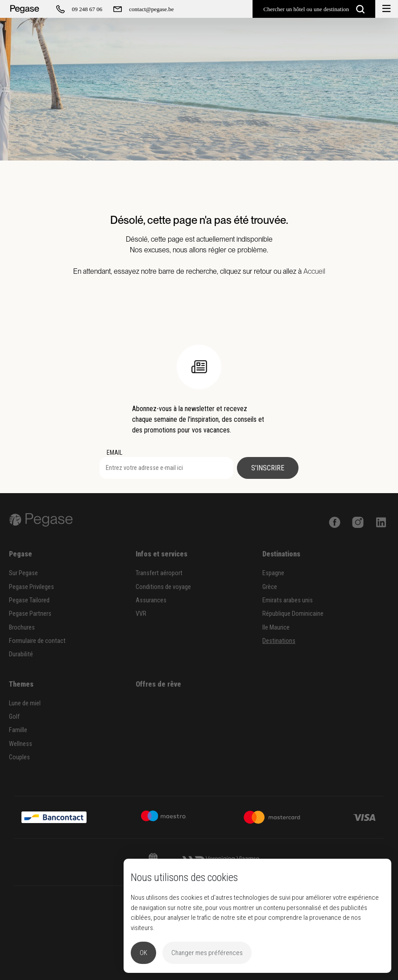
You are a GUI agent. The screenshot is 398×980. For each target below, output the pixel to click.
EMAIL (114, 453)
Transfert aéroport (159, 573)
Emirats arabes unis (288, 600)
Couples (19, 757)
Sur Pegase (23, 573)
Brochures (22, 628)
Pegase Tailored (29, 600)
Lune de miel (25, 703)
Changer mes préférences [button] (207, 953)
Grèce (270, 587)
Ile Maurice (276, 628)
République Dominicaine (293, 614)
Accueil (314, 271)
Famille (18, 730)
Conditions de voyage (163, 587)
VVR (141, 614)
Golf (14, 717)
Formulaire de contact (37, 641)
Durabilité (21, 654)
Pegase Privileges (31, 587)
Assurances (151, 600)
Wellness (21, 744)
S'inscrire (268, 468)
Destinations (279, 641)
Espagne (273, 573)
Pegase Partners (30, 614)
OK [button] (143, 953)
